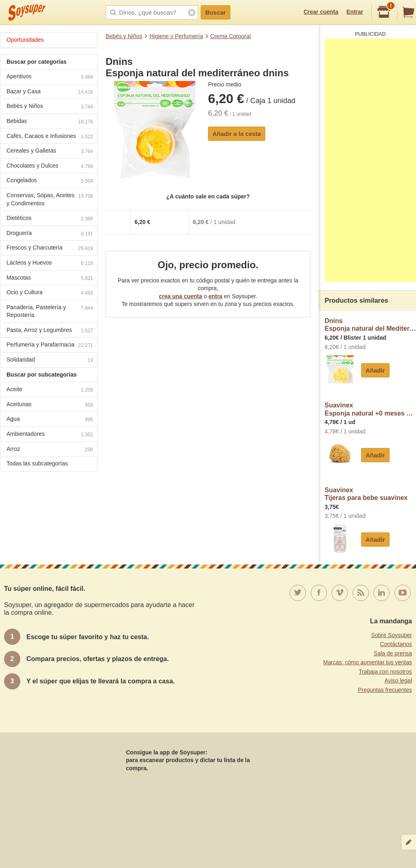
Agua (50, 420)
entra (215, 296)
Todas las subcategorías (37, 463)
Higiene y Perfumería (176, 36)
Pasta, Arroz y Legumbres (50, 331)
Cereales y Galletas (50, 152)
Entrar (355, 12)
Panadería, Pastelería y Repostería (50, 311)
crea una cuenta (181, 296)
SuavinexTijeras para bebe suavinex (366, 494)
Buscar (216, 12)
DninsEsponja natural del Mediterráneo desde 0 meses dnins (370, 325)
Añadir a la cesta (237, 134)
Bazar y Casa (50, 92)
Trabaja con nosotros (385, 672)
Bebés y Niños (124, 36)
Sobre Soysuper (392, 635)
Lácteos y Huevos (50, 264)
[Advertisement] (370, 160)
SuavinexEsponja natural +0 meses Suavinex (370, 409)
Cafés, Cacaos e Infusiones (50, 137)
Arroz (50, 450)
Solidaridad (50, 361)
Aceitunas (50, 405)
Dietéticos (50, 219)
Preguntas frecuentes (385, 690)
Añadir (375, 370)
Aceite (50, 390)
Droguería (50, 234)
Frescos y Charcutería (50, 249)
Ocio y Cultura (50, 293)
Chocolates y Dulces (50, 167)
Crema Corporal (231, 36)
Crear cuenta (321, 12)
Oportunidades (25, 40)
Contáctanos (396, 644)
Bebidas (50, 122)
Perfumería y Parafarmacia (50, 346)
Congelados (50, 181)
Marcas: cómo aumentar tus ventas (367, 662)
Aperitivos (50, 77)
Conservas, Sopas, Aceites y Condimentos (50, 199)
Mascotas (50, 279)
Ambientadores (50, 435)
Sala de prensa (393, 653)
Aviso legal (398, 681)
